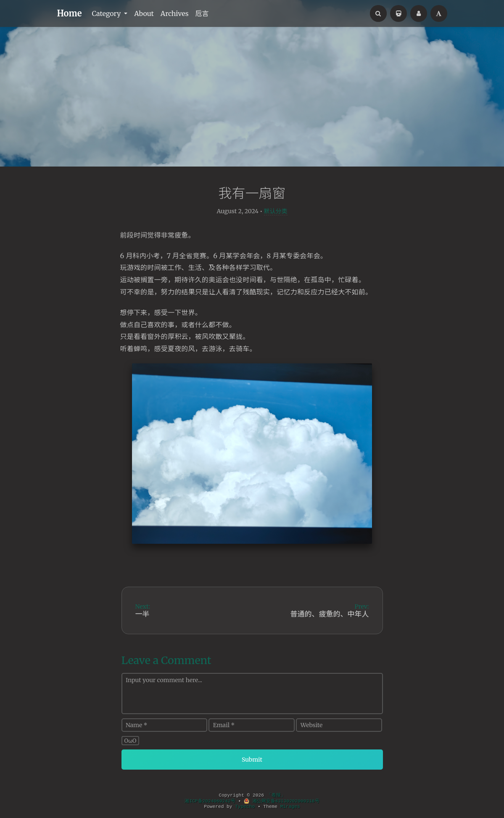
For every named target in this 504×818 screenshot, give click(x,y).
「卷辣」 (276, 795)
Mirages (290, 807)
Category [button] (107, 13)
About (144, 13)
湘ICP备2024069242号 (210, 801)
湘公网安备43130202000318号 (282, 801)
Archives (175, 13)
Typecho (245, 807)
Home (70, 13)
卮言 (202, 13)
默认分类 (276, 211)
